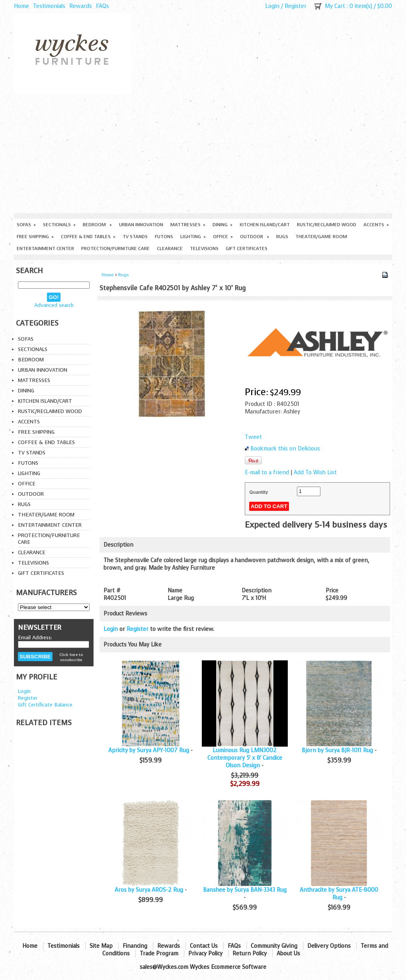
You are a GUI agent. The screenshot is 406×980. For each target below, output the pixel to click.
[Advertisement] (203, 153)
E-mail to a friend (267, 473)
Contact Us (204, 946)
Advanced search (54, 305)
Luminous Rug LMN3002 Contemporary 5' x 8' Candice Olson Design (245, 758)
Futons (164, 237)
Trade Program (159, 954)
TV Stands (135, 237)
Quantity (259, 492)
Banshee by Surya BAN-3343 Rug (245, 890)
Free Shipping (35, 237)
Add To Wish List (315, 473)
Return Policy (250, 954)
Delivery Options (329, 946)
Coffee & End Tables (88, 237)
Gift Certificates (247, 248)
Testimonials (49, 6)
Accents (376, 225)
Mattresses (188, 225)
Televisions (204, 248)
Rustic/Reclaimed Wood (327, 225)
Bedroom (97, 225)
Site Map (101, 946)
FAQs (102, 6)
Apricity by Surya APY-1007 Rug (149, 750)
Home (21, 6)
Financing (135, 946)
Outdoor (255, 237)
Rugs (282, 237)
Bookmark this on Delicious (285, 449)
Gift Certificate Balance (45, 705)
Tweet (253, 437)
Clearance (170, 248)
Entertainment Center (45, 248)
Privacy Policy (205, 954)
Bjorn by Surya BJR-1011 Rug (337, 750)
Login (272, 6)
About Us (288, 954)
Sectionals (59, 225)
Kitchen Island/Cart (265, 225)
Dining (223, 225)
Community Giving (274, 946)
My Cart (335, 6)
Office (223, 237)
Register (296, 6)
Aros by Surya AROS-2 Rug (149, 890)
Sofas (26, 225)
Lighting (193, 237)
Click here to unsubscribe (71, 657)
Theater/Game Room (321, 237)
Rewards (81, 6)
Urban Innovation (141, 225)
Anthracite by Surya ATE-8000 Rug (339, 894)
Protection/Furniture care (115, 248)
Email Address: (35, 637)
